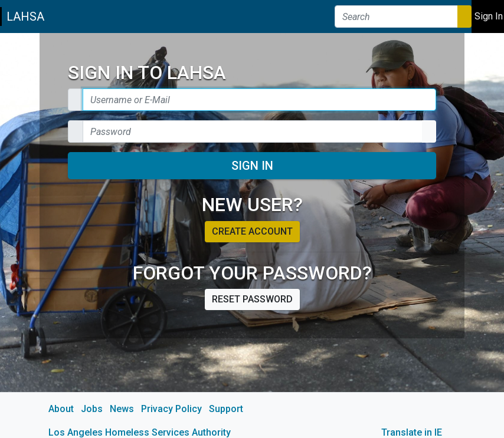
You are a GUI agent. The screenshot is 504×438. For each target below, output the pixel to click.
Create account (252, 231)
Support (226, 409)
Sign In (252, 166)
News (122, 409)
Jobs (92, 409)
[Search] (396, 17)
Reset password (252, 299)
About (61, 409)
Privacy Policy (171, 409)
